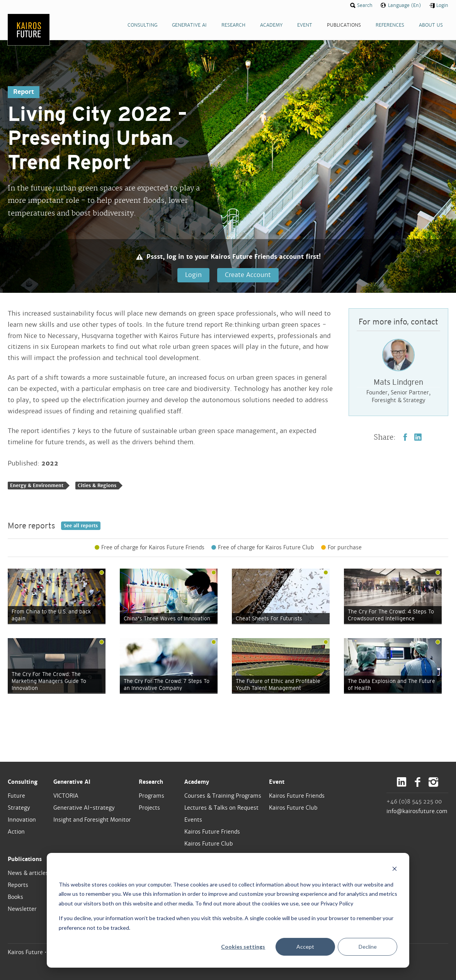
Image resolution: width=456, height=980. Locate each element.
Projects (149, 808)
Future (16, 796)
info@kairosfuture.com (417, 811)
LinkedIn (418, 437)
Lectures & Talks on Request (221, 808)
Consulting (23, 782)
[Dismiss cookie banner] (395, 870)
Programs (151, 796)
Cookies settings (243, 947)
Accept (305, 947)
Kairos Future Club (209, 844)
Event (277, 782)
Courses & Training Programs (223, 796)
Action (16, 832)
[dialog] (228, 910)
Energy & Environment (37, 486)
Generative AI (72, 782)
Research (151, 782)
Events (193, 820)
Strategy (19, 808)
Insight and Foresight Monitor (92, 820)
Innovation (22, 820)
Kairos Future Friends (212, 832)
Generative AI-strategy (84, 808)
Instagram (433, 782)
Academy (197, 782)
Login (193, 275)
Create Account (248, 275)
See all (81, 526)
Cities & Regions (97, 486)
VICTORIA (66, 796)
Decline (368, 947)
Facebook (405, 437)
